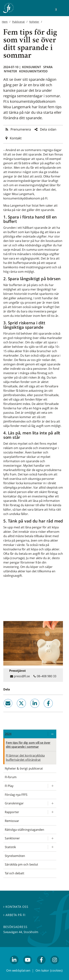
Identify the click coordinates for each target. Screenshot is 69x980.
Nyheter (34, 22)
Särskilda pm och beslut (21, 864)
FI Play (9, 786)
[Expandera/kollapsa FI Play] (52, 786)
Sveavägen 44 (13, 932)
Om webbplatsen (18, 970)
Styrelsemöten (15, 856)
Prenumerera (21, 129)
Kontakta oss (16, 907)
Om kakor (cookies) (49, 970)
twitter (16, 709)
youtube (28, 966)
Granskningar (14, 803)
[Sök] (55, 10)
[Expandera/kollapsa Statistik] (52, 847)
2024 (8, 734)
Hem (5, 22)
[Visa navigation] (61, 9)
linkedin (30, 709)
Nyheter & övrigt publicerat (24, 768)
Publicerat (18, 22)
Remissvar (12, 821)
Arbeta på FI (14, 915)
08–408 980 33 (47, 676)
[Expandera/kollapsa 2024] (52, 734)
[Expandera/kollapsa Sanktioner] (52, 838)
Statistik (10, 847)
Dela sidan (48, 129)
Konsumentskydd (33, 71)
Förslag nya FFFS (16, 795)
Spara (48, 67)
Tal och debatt (15, 873)
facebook (44, 709)
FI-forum (11, 777)
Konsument (32, 67)
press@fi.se (22, 676)
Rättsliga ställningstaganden (24, 830)
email (5, 709)
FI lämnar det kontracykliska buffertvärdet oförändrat (25, 758)
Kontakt (16, 138)
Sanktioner (12, 838)
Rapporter (12, 812)
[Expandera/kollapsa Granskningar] (52, 803)
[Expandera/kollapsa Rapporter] (52, 812)
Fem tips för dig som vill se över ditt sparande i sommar (28, 745)
